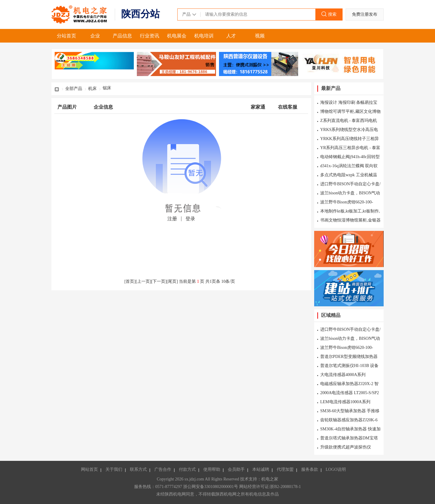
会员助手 (236, 469)
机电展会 (177, 36)
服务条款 (310, 469)
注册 (172, 219)
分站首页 (66, 36)
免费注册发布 (365, 14)
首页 (57, 89)
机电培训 (204, 36)
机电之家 (80, 14)
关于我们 (114, 469)
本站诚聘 (261, 469)
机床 (92, 89)
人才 (231, 36)
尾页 (172, 281)
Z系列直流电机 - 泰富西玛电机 (349, 121)
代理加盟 (285, 469)
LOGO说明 (336, 469)
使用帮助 (212, 469)
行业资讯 (150, 36)
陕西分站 (140, 14)
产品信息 (122, 36)
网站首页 (89, 469)
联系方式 (138, 469)
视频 (260, 36)
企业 (95, 36)
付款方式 (187, 469)
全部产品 (74, 89)
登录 (190, 219)
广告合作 (163, 469)
